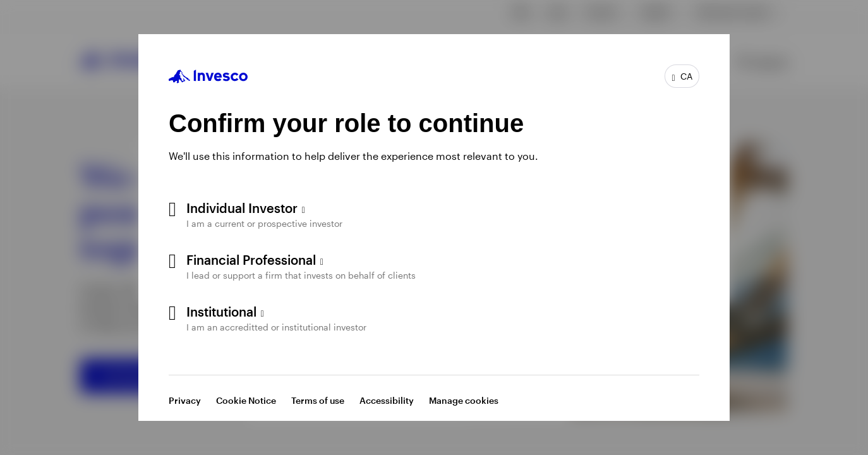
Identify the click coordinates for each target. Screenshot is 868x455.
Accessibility (387, 400)
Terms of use (318, 400)
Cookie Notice (246, 400)
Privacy (185, 400)
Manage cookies (464, 400)
